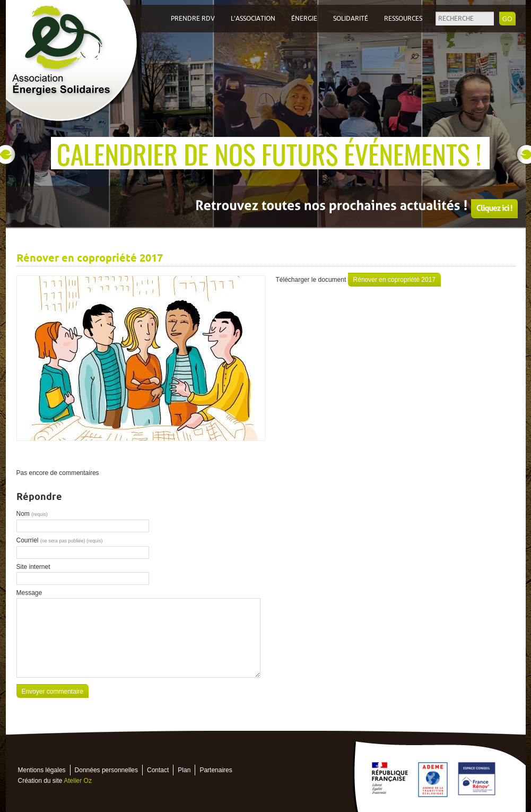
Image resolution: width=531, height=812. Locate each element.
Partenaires (216, 770)
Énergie (304, 19)
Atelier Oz (78, 781)
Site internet (33, 567)
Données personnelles (106, 770)
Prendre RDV (193, 19)
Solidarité (351, 19)
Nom (32, 514)
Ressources (403, 19)
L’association (253, 19)
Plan (184, 770)
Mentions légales (42, 770)
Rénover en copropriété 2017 (394, 280)
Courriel (60, 540)
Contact (158, 770)
